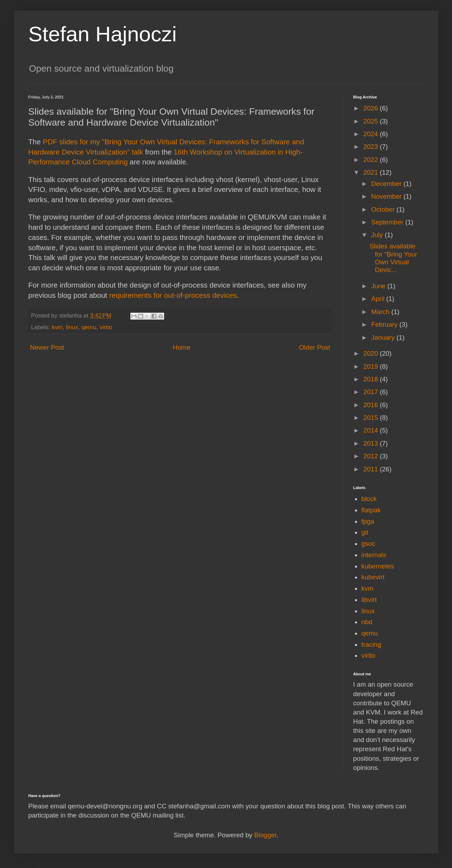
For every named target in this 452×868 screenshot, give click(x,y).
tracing (371, 644)
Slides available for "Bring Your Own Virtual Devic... (394, 258)
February (385, 324)
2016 (372, 405)
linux (72, 327)
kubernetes (377, 566)
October (384, 209)
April (379, 299)
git (365, 532)
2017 (372, 392)
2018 (372, 379)
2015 (372, 418)
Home (182, 347)
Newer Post (47, 347)
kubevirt (373, 577)
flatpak (371, 510)
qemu (89, 327)
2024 (372, 134)
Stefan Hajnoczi (102, 34)
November (387, 196)
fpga (368, 521)
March (381, 312)
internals (374, 555)
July (378, 235)
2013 (372, 443)
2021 (372, 172)
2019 (372, 366)
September (388, 222)
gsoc (368, 544)
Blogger (265, 835)
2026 (372, 108)
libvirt (369, 600)
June (379, 286)
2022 (372, 160)
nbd (367, 622)
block (369, 499)
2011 (372, 469)
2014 (372, 430)
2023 (372, 147)
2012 (372, 456)
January (384, 337)
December (387, 184)
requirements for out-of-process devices (173, 295)
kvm (57, 327)
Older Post (315, 347)
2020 (372, 353)
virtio (106, 327)
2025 (372, 121)
